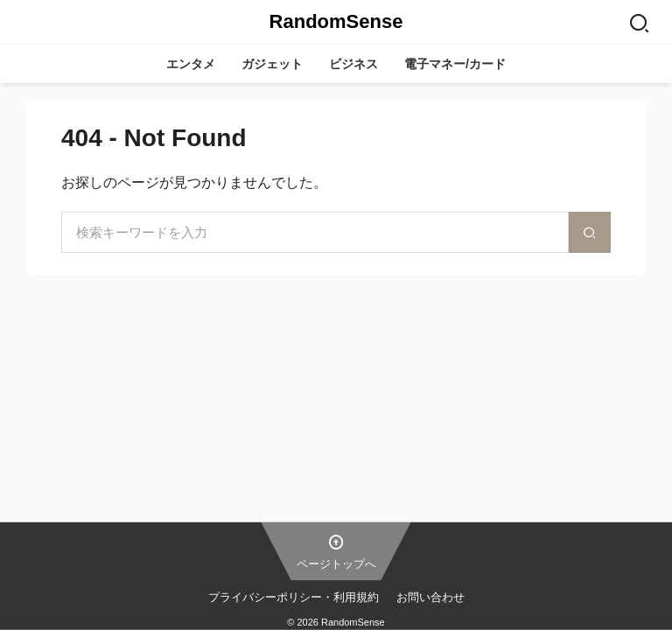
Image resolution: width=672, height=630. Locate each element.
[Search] (639, 22)
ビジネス (353, 64)
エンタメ (191, 64)
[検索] (590, 232)
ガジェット (272, 64)
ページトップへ (336, 550)
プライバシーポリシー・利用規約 (294, 596)
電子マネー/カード (455, 64)
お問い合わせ (430, 596)
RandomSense (336, 21)
